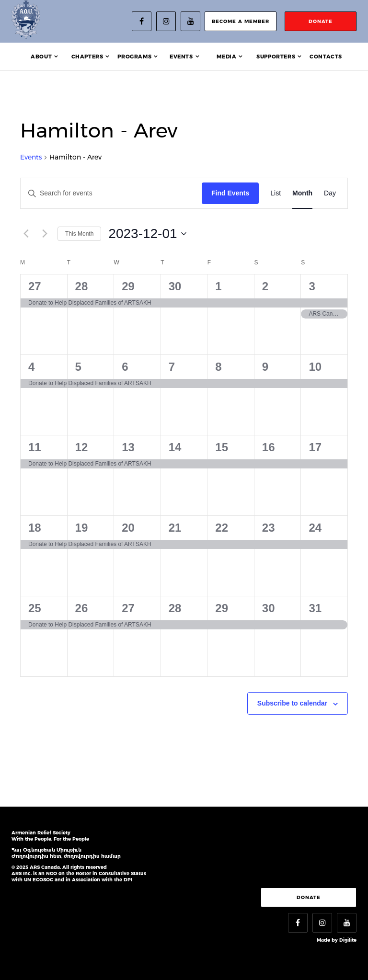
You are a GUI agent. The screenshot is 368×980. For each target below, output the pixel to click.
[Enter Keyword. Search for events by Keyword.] (111, 193)
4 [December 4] (31, 367)
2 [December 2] (265, 286)
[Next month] (45, 234)
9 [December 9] (265, 367)
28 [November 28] (82, 286)
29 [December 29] (222, 608)
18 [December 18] (35, 528)
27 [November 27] (35, 286)
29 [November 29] (128, 286)
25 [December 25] (35, 608)
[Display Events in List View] (276, 193)
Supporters (276, 57)
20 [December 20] (128, 528)
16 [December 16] (269, 447)
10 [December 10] (315, 367)
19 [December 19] (82, 528)
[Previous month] (26, 234)
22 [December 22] (222, 528)
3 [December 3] (312, 286)
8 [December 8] (218, 367)
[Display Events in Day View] (330, 193)
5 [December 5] (78, 367)
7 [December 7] (172, 367)
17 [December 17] (315, 447)
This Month (79, 234)
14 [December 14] (175, 447)
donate (321, 21)
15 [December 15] (222, 447)
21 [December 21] (175, 528)
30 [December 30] (269, 608)
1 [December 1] (218, 286)
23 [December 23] (269, 528)
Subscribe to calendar (292, 703)
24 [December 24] (315, 528)
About (41, 57)
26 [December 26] (82, 608)
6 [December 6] (125, 367)
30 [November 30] (175, 286)
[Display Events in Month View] (302, 193)
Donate (309, 897)
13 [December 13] (128, 447)
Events (181, 57)
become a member (241, 21)
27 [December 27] (128, 608)
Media (226, 57)
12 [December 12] (82, 447)
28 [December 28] (175, 608)
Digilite (348, 940)
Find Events (230, 193)
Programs (134, 57)
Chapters (87, 57)
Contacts (326, 57)
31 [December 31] (315, 608)
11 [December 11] (35, 447)
